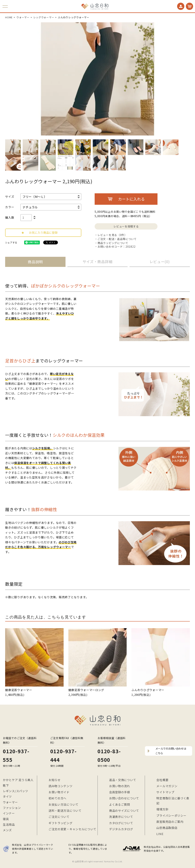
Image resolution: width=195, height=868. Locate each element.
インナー (9, 813)
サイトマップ (165, 792)
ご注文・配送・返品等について (117, 239)
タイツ (7, 796)
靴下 (6, 785)
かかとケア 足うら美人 (18, 780)
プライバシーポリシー (171, 815)
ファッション (12, 808)
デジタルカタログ (121, 829)
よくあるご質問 (120, 804)
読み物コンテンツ (61, 786)
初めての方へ (58, 798)
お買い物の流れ (120, 786)
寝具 (6, 819)
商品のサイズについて (124, 811)
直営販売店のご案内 (170, 822)
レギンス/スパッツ (15, 791)
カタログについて (121, 823)
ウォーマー (10, 802)
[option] (97, 79)
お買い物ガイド (59, 792)
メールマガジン (167, 786)
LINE (160, 834)
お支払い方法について (64, 804)
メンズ (7, 830)
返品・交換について (123, 780)
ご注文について (59, 817)
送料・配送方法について (65, 811)
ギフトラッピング (61, 823)
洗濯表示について (121, 817)
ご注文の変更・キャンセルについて (72, 829)
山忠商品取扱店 (167, 828)
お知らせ (55, 780)
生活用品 (9, 824)
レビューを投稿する (126, 226)
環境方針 (162, 809)
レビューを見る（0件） (112, 235)
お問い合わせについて (124, 798)
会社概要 (162, 780)
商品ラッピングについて (113, 243)
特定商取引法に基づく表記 (173, 801)
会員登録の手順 (120, 792)
